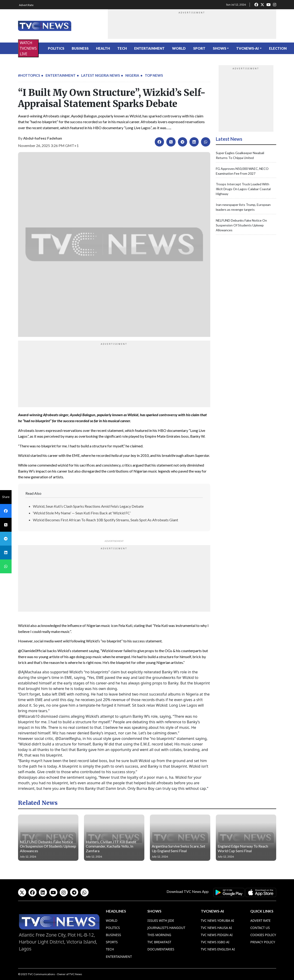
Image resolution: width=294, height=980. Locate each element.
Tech (122, 48)
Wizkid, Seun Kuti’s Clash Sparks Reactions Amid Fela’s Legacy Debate (88, 506)
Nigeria (132, 75)
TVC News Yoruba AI (217, 920)
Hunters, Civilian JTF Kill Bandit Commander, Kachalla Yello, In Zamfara (111, 846)
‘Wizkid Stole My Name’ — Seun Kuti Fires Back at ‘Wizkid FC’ (82, 513)
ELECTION (278, 48)
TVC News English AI (218, 949)
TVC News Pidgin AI (217, 935)
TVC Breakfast (159, 942)
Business (80, 48)
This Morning (159, 935)
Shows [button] (220, 48)
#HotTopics (29, 75)
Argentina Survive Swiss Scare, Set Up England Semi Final (178, 848)
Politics (56, 48)
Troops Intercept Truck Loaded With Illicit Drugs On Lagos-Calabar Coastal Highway (243, 189)
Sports (112, 942)
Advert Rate (26, 5)
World (179, 48)
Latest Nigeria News (101, 75)
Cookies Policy (263, 935)
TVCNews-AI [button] (248, 48)
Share (6, 497)
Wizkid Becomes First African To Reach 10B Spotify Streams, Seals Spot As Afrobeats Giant (105, 520)
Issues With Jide (161, 920)
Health (103, 48)
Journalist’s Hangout (166, 928)
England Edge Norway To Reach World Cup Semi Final (243, 848)
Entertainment (149, 48)
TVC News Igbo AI (215, 942)
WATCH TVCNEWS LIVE (28, 48)
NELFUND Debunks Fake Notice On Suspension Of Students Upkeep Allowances (241, 225)
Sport (199, 48)
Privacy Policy (263, 942)
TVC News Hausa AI (216, 928)
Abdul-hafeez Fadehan (43, 138)
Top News (154, 75)
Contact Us (260, 928)
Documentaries (161, 949)
